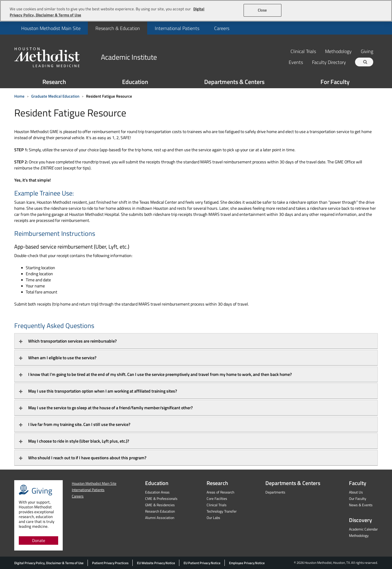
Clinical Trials (303, 51)
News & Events (361, 505)
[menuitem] (51, 28)
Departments (275, 492)
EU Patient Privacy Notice (202, 563)
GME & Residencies (160, 505)
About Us (356, 492)
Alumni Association (160, 518)
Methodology (338, 51)
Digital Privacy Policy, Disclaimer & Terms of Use (49, 563)
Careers (222, 28)
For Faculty (335, 82)
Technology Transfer (222, 511)
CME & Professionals (161, 499)
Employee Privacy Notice (247, 563)
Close (262, 10)
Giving (367, 51)
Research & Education (118, 28)
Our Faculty (358, 499)
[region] (196, 11)
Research (54, 82)
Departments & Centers (234, 82)
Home (19, 96)
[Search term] (365, 62)
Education (135, 82)
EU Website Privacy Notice (156, 563)
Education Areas (157, 492)
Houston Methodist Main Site (51, 28)
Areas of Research (220, 492)
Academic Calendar (363, 529)
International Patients (177, 28)
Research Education (160, 511)
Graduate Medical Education (55, 96)
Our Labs (213, 518)
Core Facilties (217, 499)
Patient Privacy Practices (110, 563)
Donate (39, 540)
